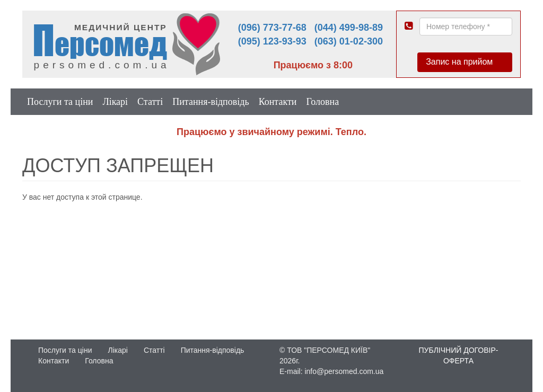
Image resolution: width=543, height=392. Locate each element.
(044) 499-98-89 (349, 28)
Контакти (278, 102)
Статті (150, 102)
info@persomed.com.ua (344, 371)
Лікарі (115, 102)
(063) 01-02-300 (349, 41)
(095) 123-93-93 (272, 41)
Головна (322, 102)
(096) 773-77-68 (272, 28)
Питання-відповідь (211, 102)
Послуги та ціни (60, 102)
